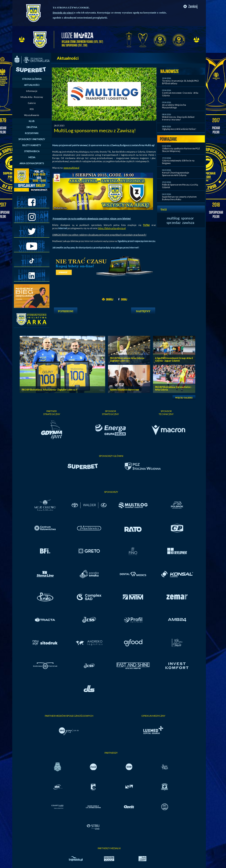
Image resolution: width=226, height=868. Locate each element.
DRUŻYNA (32, 127)
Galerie (32, 103)
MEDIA (32, 157)
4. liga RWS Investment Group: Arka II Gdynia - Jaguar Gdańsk (174, 359)
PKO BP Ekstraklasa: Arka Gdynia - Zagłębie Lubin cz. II (49, 390)
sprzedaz (174, 222)
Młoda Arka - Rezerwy (32, 97)
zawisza (188, 222)
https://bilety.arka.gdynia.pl (112, 228)
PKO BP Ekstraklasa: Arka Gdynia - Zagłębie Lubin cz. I (128, 359)
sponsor (187, 218)
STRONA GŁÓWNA (32, 79)
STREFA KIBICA (32, 151)
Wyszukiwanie (32, 115)
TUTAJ (146, 225)
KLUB (32, 121)
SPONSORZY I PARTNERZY (32, 139)
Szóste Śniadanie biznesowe (125, 390)
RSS (32, 109)
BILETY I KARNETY (32, 145)
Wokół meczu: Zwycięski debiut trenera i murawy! (178, 118)
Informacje (32, 91)
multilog (173, 218)
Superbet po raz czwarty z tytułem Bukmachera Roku (179, 198)
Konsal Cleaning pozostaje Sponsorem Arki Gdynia (176, 174)
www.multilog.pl (71, 168)
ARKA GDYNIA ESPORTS (32, 163)
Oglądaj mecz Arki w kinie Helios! (179, 129)
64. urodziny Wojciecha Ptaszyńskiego (174, 106)
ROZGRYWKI (32, 133)
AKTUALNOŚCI (32, 85)
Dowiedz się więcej (63, 13)
